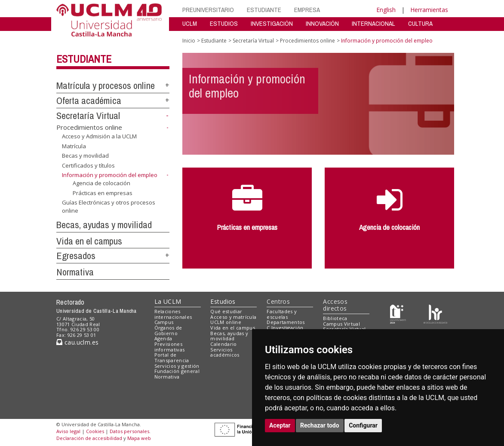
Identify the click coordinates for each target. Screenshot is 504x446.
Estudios (223, 301)
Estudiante (84, 59)
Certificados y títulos (88, 165)
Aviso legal (68, 431)
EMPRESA (307, 10)
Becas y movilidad (85, 156)
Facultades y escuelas (282, 314)
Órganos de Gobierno (168, 330)
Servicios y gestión (177, 366)
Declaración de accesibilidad (89, 438)
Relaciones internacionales (173, 314)
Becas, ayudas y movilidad (104, 225)
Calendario (223, 344)
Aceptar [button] (280, 425)
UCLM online (226, 322)
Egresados (76, 256)
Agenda (163, 338)
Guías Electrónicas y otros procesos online (109, 206)
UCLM (190, 23)
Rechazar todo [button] (320, 425)
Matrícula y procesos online (106, 86)
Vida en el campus (89, 241)
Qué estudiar (226, 311)
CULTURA (420, 23)
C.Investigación (285, 328)
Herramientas (429, 10)
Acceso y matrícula (233, 317)
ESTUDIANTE (264, 10)
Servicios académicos (225, 352)
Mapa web (139, 438)
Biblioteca (335, 318)
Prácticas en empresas (103, 192)
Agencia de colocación (101, 183)
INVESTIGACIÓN (272, 23)
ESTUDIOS (224, 23)
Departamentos (286, 322)
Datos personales (129, 431)
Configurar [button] (363, 425)
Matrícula (74, 146)
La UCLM (168, 301)
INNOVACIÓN (322, 23)
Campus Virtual (341, 324)
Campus (164, 322)
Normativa (75, 272)
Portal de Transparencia (172, 357)
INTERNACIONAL (373, 23)
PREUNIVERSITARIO (208, 10)
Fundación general (177, 371)
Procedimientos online (89, 127)
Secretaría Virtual (88, 116)
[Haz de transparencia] (398, 313)
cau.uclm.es (77, 342)
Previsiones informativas (170, 347)
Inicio (189, 41)
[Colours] (435, 313)
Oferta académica (89, 101)
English (386, 10)
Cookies (95, 431)
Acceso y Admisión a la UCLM (99, 136)
